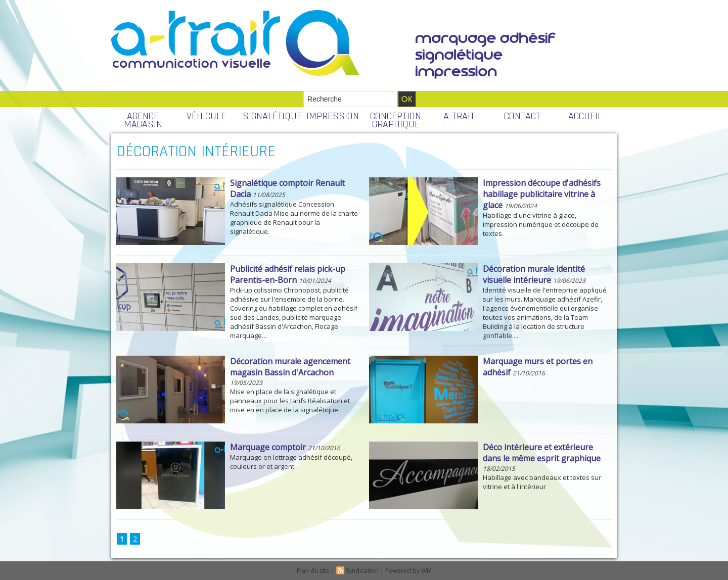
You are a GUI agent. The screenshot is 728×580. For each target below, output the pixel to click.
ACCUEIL (585, 116)
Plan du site (313, 571)
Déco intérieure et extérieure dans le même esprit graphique (542, 453)
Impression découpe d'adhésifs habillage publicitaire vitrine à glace (542, 194)
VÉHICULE (206, 116)
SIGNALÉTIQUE (272, 116)
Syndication (362, 571)
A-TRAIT (459, 116)
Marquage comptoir (268, 447)
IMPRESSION (333, 116)
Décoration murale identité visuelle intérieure (534, 274)
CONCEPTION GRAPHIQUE (396, 120)
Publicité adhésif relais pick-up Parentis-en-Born (288, 274)
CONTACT (522, 116)
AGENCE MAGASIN (143, 120)
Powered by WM (408, 571)
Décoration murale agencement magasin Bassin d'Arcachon (290, 367)
